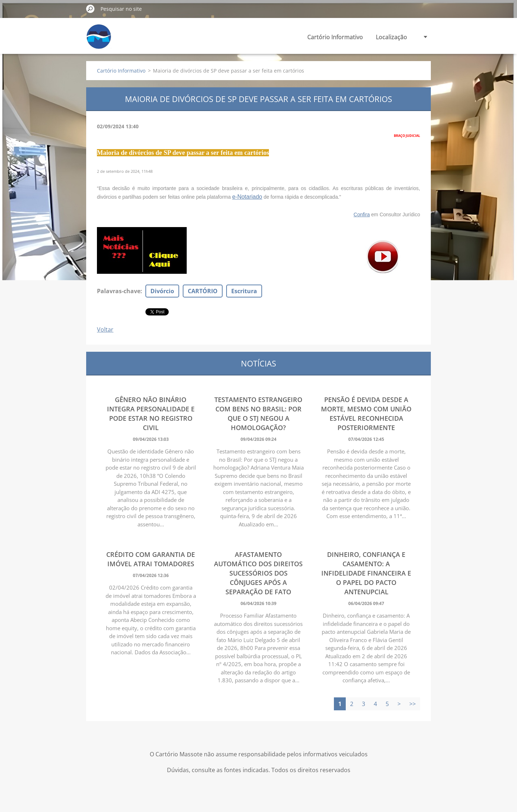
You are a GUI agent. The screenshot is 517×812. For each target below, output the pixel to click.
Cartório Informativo (335, 37)
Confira (362, 214)
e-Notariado (247, 197)
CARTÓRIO (203, 291)
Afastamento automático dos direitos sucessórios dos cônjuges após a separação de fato (258, 573)
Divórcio (162, 291)
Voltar (105, 329)
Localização (392, 37)
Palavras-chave (119, 291)
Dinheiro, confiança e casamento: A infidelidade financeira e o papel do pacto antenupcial (366, 573)
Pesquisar (90, 9)
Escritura (244, 291)
